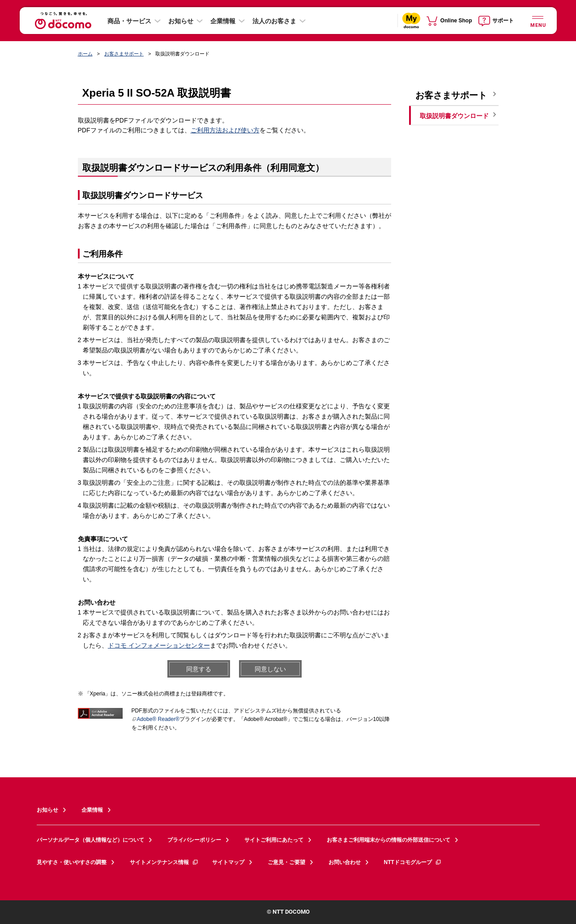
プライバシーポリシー (194, 840)
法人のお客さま (274, 21)
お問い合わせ (345, 862)
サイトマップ (228, 862)
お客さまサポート (124, 54)
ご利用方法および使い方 (225, 130)
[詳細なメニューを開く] (538, 20)
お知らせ (181, 21)
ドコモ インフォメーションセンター (159, 645)
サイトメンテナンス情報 (164, 862)
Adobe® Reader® (156, 719)
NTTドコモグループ (413, 862)
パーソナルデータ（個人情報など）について (90, 840)
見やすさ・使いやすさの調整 (72, 862)
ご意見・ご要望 (286, 862)
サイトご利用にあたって (274, 840)
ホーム (85, 54)
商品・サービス (129, 21)
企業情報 (223, 21)
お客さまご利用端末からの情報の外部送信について (388, 840)
